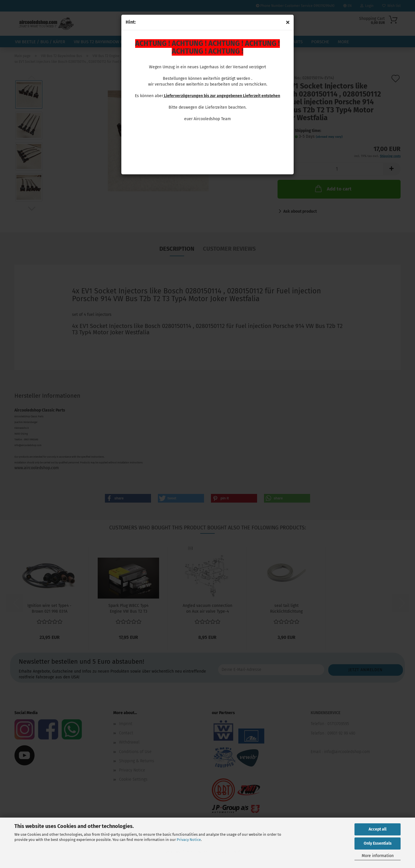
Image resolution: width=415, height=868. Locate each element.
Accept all (378, 829)
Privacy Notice (189, 840)
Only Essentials (378, 843)
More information (378, 856)
